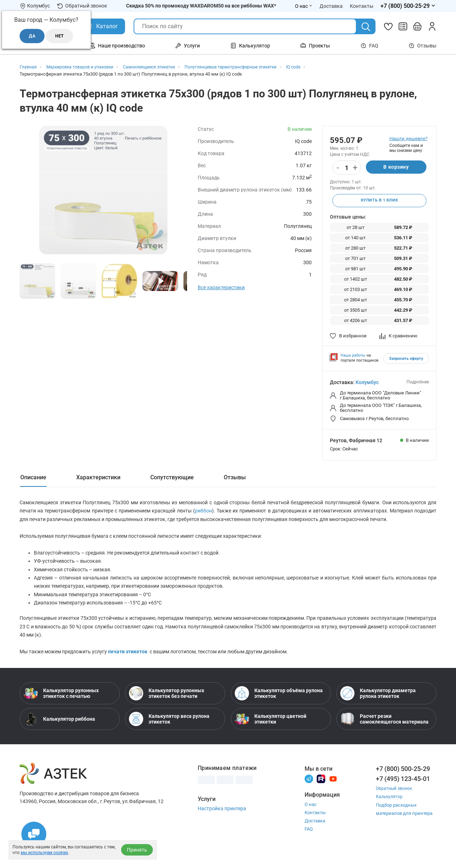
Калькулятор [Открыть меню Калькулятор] (250, 46)
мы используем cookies (44, 853)
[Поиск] (366, 27)
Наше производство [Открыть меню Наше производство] (117, 46)
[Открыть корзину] (418, 26)
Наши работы (353, 356)
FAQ (369, 46)
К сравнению (398, 337)
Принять (137, 850)
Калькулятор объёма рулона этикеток (279, 703)
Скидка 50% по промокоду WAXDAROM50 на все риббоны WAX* (201, 6)
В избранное (348, 337)
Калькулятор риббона (59, 728)
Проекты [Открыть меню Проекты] (315, 46)
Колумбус (367, 383)
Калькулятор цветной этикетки (271, 728)
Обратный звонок (82, 6)
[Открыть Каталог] (102, 26)
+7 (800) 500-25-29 (403, 778)
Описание (33, 478)
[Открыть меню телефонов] (408, 6)
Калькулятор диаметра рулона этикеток (378, 703)
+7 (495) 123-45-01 (403, 788)
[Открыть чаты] (34, 834)
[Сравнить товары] (403, 26)
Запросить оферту (406, 360)
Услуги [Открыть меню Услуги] (188, 46)
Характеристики (98, 478)
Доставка (315, 830)
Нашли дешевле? (408, 139)
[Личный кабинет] (432, 26)
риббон (203, 514)
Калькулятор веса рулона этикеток (169, 728)
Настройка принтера (222, 818)
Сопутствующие (172, 478)
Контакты (315, 822)
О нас (311, 814)
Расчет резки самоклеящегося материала (384, 728)
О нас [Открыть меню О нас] (304, 6)
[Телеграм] (309, 788)
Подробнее (418, 383)
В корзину (396, 168)
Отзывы (423, 46)
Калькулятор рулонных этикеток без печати (167, 703)
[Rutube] (321, 788)
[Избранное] (388, 26)
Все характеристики (221, 287)
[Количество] (347, 168)
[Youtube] (333, 788)
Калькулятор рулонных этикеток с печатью (61, 703)
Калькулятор (390, 806)
